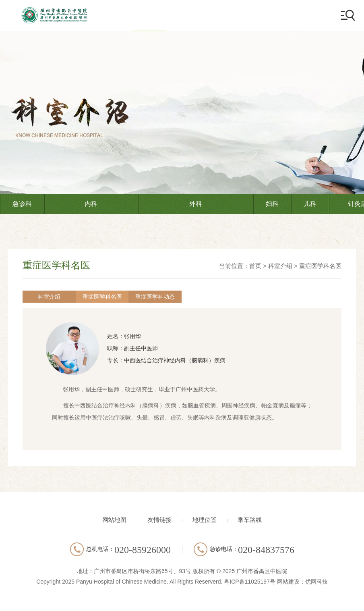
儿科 (310, 204)
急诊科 (22, 204)
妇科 (272, 204)
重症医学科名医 (320, 266)
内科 (91, 204)
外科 (196, 204)
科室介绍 (280, 266)
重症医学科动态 (135, 297)
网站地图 (114, 520)
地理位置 (205, 520)
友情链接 (159, 520)
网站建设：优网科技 (302, 582)
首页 (255, 266)
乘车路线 (250, 520)
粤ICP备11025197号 (250, 582)
